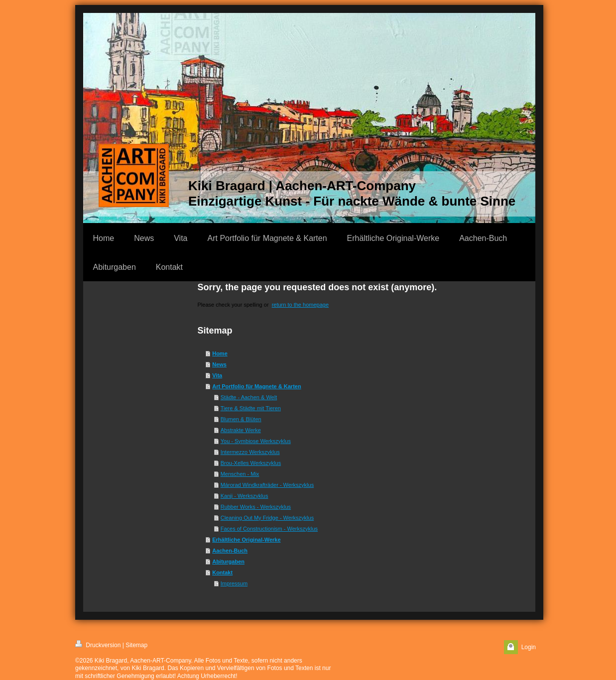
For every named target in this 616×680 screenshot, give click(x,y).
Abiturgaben (228, 562)
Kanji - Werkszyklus (245, 496)
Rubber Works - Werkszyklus (256, 507)
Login (529, 647)
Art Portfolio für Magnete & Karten (256, 386)
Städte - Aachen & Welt (249, 397)
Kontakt (222, 572)
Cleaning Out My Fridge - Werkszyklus (267, 518)
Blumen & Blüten (241, 419)
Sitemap (136, 645)
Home (220, 353)
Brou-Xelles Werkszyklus (251, 463)
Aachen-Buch (230, 551)
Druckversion (98, 644)
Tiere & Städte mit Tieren (251, 408)
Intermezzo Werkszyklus (250, 452)
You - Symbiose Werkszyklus (256, 441)
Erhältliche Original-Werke (246, 540)
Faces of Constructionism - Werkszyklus (269, 529)
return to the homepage (300, 305)
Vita (217, 375)
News (219, 364)
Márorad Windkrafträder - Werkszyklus (267, 485)
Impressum (234, 583)
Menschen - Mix (240, 474)
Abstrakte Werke (241, 430)
